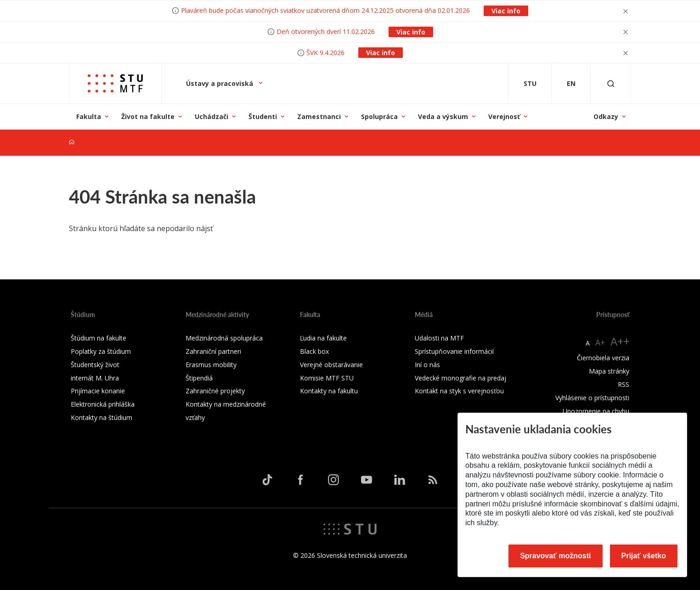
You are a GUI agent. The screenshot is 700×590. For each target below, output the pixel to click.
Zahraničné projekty (215, 391)
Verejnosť (504, 116)
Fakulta (89, 116)
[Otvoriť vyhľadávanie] (611, 83)
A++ (620, 341)
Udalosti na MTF (439, 338)
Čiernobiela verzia (603, 358)
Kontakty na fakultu (329, 391)
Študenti (263, 116)
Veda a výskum (443, 116)
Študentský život (95, 365)
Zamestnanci (319, 116)
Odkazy (606, 116)
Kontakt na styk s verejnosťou (459, 391)
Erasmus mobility (211, 365)
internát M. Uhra (95, 378)
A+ (600, 342)
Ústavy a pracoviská (220, 83)
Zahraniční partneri (213, 351)
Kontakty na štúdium (102, 417)
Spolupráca (379, 116)
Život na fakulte (148, 116)
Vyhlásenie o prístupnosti (592, 398)
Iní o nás (427, 365)
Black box (314, 351)
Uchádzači (212, 116)
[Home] (72, 142)
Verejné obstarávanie (331, 365)
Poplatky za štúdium (101, 351)
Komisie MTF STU (327, 378)
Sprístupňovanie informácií (454, 351)
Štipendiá (199, 378)
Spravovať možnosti (555, 556)
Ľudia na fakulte (323, 338)
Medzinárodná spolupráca (224, 338)
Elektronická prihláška (103, 404)
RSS (624, 384)
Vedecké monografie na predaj (460, 378)
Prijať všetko (644, 556)
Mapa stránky (609, 371)
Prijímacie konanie (98, 391)
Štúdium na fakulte (99, 338)
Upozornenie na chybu (596, 411)
